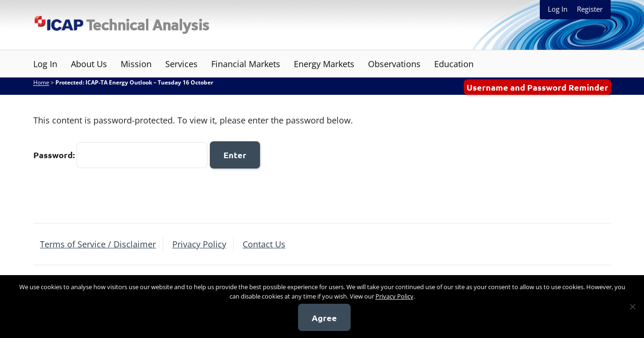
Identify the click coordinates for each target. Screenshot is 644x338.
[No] (632, 307)
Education (454, 64)
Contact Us (264, 244)
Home (41, 82)
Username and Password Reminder (537, 87)
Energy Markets (324, 64)
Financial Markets (246, 64)
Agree (324, 318)
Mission (136, 64)
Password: (120, 155)
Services (181, 64)
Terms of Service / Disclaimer (98, 244)
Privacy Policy (199, 244)
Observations (394, 64)
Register (590, 9)
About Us (89, 64)
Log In (558, 9)
